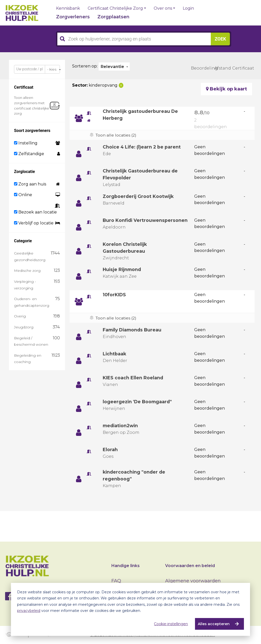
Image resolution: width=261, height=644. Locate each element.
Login (188, 8)
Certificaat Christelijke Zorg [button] (115, 8)
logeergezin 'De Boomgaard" (138, 402)
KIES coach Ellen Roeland (133, 378)
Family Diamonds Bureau (133, 330)
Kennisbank (68, 8)
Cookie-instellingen (171, 624)
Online (23, 195)
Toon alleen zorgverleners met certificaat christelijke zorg (32, 105)
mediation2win (121, 426)
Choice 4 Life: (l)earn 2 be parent (142, 147)
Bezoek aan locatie (35, 212)
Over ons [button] (163, 8)
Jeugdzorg (24, 327)
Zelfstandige (29, 154)
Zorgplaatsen (113, 17)
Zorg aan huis (30, 184)
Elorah (110, 450)
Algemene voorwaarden (193, 581)
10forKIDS (115, 295)
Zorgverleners (73, 17)
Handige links (126, 566)
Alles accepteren (214, 624)
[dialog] (130, 609)
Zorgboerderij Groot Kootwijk (139, 196)
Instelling (26, 143)
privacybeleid (29, 611)
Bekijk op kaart (226, 89)
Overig (20, 316)
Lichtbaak (115, 354)
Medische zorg (27, 271)
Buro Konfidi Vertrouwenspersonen (146, 220)
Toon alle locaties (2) (116, 135)
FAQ (116, 581)
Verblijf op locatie (34, 223)
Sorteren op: (85, 66)
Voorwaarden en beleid (190, 566)
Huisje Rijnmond (123, 270)
